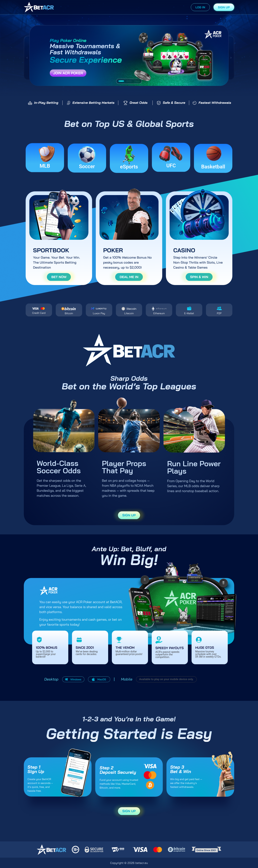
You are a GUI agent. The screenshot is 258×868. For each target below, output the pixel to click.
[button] (27, 58)
